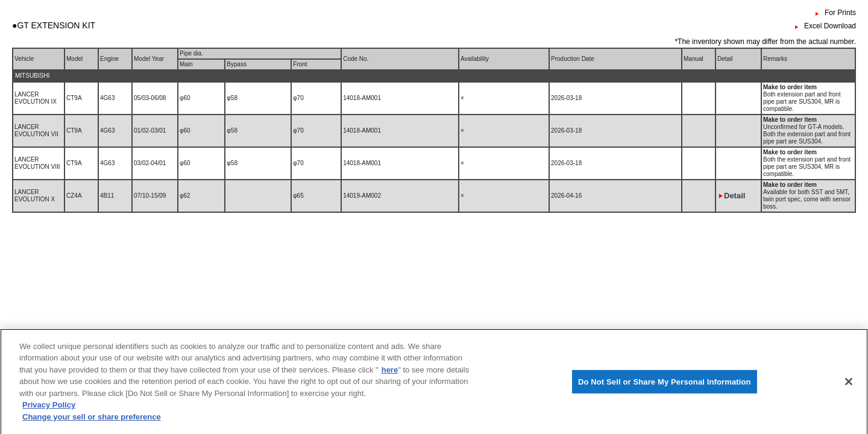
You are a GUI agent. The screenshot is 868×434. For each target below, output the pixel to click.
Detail (734, 196)
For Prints (840, 13)
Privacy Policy (49, 411)
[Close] (849, 388)
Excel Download (830, 26)
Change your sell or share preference (92, 423)
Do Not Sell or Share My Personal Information (665, 388)
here (390, 376)
